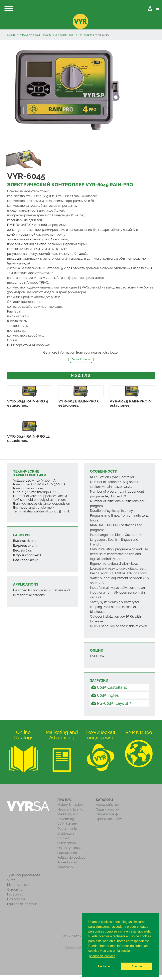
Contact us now (81, 359)
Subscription (67, 843)
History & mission (70, 805)
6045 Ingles (105, 695)
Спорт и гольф (107, 814)
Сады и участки (20, 35)
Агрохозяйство (107, 805)
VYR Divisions (68, 824)
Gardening (15, 890)
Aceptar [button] (137, 966)
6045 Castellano (109, 687)
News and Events (70, 809)
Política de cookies (71, 857)
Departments (67, 829)
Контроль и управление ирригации (64, 35)
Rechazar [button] (104, 966)
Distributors (66, 833)
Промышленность (110, 819)
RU (158, 9)
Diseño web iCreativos (81, 947)
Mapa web (65, 867)
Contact (63, 838)
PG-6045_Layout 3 (111, 703)
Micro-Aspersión (19, 885)
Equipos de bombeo (22, 904)
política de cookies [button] (102, 956)
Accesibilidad (67, 862)
